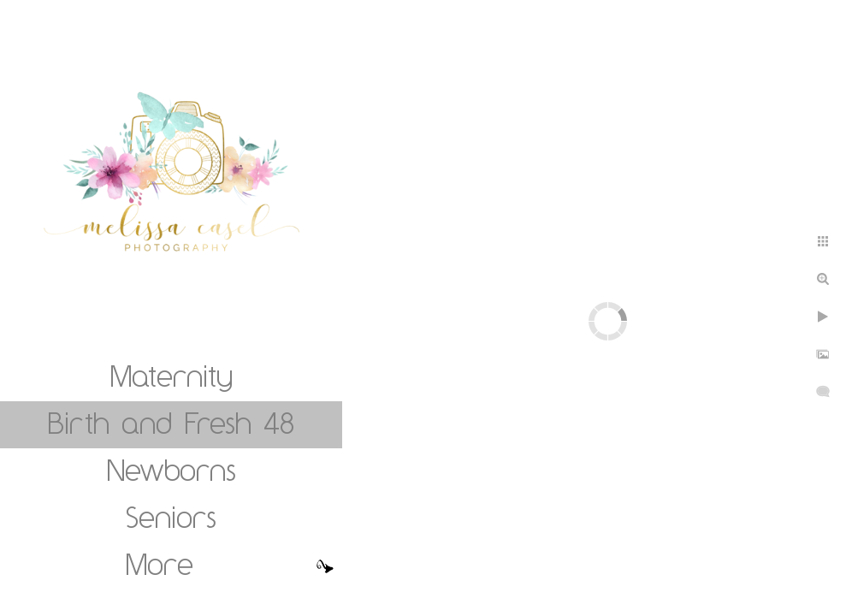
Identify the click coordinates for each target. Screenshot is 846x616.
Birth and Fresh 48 (171, 423)
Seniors (171, 517)
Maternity (172, 376)
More (160, 564)
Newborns (172, 470)
